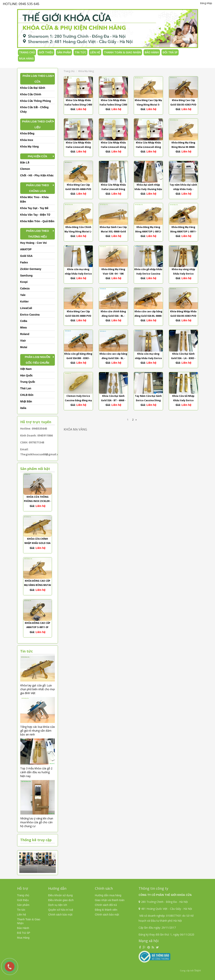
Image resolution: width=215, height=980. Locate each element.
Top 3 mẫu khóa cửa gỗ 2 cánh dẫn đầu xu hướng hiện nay (36, 772)
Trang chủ (27, 52)
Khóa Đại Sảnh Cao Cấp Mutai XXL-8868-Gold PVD (113, 232)
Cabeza (25, 288)
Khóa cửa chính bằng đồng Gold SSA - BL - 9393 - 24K (113, 316)
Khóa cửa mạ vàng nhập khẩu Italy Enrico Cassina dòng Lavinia (78, 274)
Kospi (24, 282)
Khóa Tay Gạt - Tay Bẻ (34, 208)
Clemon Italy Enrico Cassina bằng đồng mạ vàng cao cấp (78, 400)
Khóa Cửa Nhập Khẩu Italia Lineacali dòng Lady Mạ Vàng (148, 147)
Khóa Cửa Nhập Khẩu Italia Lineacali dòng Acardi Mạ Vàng (78, 147)
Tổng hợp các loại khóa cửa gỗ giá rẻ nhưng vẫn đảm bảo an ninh (37, 731)
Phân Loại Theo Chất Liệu (38, 124)
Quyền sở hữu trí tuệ (61, 910)
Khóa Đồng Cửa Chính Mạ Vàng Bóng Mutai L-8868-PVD (78, 232)
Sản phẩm (64, 52)
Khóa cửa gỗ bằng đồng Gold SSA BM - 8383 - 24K (78, 358)
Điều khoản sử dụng (60, 895)
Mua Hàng (26, 58)
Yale (23, 295)
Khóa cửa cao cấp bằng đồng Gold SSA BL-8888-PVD (148, 316)
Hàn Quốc (27, 375)
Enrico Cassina (30, 315)
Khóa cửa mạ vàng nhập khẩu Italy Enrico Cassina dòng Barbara (148, 358)
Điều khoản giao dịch (61, 900)
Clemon (25, 169)
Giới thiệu (46, 52)
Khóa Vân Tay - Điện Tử (35, 215)
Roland (25, 334)
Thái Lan (26, 388)
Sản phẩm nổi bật (35, 469)
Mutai (24, 347)
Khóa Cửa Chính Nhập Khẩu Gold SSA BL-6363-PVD (37, 543)
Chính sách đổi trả (106, 905)
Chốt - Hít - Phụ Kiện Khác (37, 175)
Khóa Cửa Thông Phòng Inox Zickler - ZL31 (38, 501)
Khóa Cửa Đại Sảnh (33, 88)
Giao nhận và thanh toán (110, 900)
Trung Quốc (28, 382)
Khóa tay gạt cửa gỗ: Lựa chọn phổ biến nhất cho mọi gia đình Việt (37, 689)
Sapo (197, 970)
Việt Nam (26, 369)
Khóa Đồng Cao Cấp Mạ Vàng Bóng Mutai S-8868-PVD (38, 585)
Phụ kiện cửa (37, 156)
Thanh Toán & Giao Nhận (122, 52)
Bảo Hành (152, 52)
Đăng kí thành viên (106, 910)
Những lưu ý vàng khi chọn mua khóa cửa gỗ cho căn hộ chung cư (37, 822)
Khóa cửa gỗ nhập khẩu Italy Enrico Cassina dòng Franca (148, 274)
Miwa (23, 328)
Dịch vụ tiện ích (58, 905)
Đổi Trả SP (170, 52)
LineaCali (26, 308)
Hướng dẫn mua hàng (108, 895)
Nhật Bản (26, 401)
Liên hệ (95, 52)
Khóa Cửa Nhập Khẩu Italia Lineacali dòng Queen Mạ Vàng (113, 147)
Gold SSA (26, 256)
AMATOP (26, 249)
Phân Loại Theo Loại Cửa (37, 79)
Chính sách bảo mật (60, 915)
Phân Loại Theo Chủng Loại (37, 188)
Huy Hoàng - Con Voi (33, 243)
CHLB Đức (27, 395)
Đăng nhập (206, 3)
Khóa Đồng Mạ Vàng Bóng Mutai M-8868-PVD (183, 147)
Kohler (24, 302)
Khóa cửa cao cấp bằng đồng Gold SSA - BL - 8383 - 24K (113, 358)
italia (23, 408)
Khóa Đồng (27, 133)
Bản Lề (25, 162)
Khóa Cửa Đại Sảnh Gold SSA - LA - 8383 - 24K (183, 358)
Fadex (24, 262)
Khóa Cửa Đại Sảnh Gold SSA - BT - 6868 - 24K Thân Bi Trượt (113, 400)
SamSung (26, 276)
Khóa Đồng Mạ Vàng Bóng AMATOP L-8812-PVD (148, 232)
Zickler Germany (31, 269)
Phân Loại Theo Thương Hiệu (37, 234)
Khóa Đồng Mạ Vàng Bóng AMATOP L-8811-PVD (183, 232)
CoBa (24, 321)
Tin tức (80, 52)
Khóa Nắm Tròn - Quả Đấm (37, 221)
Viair (23, 341)
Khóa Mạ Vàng (30, 147)
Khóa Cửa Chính (31, 94)
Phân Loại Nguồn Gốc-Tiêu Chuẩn (38, 360)
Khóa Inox (27, 140)
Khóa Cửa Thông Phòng (36, 101)
